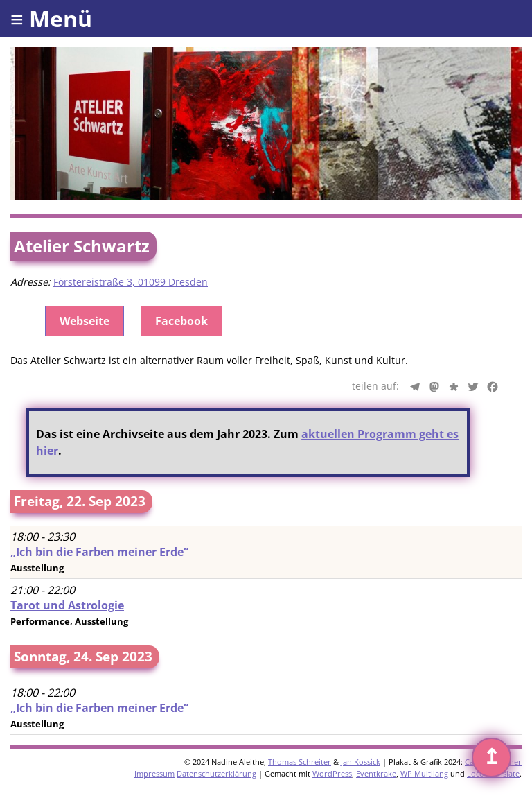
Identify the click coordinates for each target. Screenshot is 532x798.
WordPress (332, 773)
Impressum (154, 773)
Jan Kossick (361, 762)
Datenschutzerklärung (216, 773)
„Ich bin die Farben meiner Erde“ (99, 552)
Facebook (181, 321)
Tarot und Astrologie (67, 605)
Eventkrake (376, 773)
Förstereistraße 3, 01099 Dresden (131, 282)
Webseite (85, 321)
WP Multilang (424, 773)
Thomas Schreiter (300, 762)
